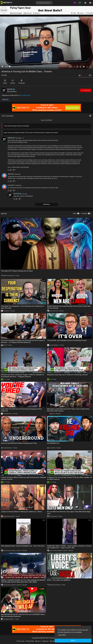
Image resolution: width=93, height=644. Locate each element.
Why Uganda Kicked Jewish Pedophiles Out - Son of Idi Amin (23, 546)
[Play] (2, 67)
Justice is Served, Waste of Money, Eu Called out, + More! (21, 512)
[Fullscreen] (90, 67)
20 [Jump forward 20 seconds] (81, 67)
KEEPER (11, 89)
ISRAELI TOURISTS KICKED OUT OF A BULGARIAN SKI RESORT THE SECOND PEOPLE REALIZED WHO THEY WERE (23, 581)
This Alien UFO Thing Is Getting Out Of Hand (17, 271)
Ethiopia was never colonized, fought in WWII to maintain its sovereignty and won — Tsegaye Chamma (22, 376)
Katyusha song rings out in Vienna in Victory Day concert (67, 375)
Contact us (45, 641)
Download (22, 82)
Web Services (54, 641)
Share (5, 82)
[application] (46, 43)
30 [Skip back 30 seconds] (77, 67)
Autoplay (85, 213)
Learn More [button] (62, 635)
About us (38, 641)
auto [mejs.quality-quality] (87, 67)
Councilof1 (11, 185)
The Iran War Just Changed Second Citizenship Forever (67, 340)
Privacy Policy (30, 641)
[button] (85, 3)
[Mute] (84, 67)
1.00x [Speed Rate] (74, 67)
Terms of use (21, 641)
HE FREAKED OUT (53, 443)
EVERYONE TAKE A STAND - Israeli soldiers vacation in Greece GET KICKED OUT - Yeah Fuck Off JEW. (69, 547)
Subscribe (86, 90)
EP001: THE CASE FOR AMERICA (59, 580)
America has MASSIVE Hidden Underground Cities (19, 443)
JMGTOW (11, 174)
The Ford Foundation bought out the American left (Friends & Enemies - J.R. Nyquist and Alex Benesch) (23, 341)
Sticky (75, 213)
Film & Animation (25, 95)
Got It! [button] (73, 641)
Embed (13, 82)
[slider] (38, 67)
